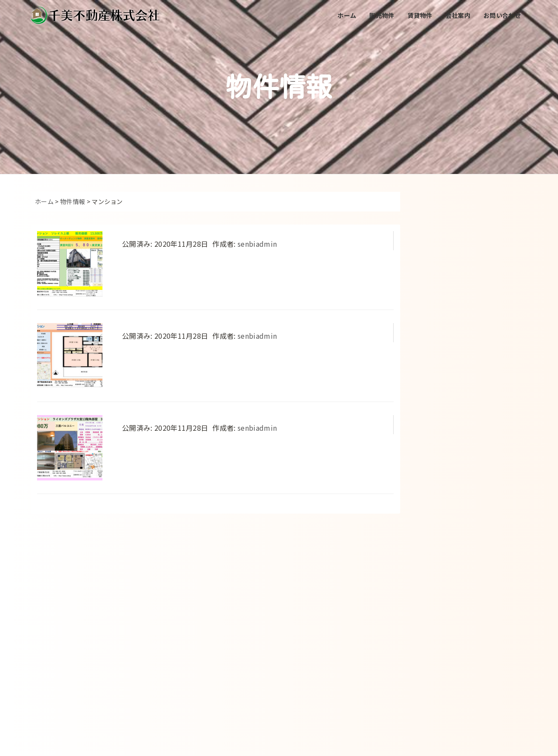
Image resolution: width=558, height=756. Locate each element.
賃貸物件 (420, 15)
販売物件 (382, 15)
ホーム (347, 15)
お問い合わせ (502, 15)
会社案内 (458, 15)
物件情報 (73, 201)
